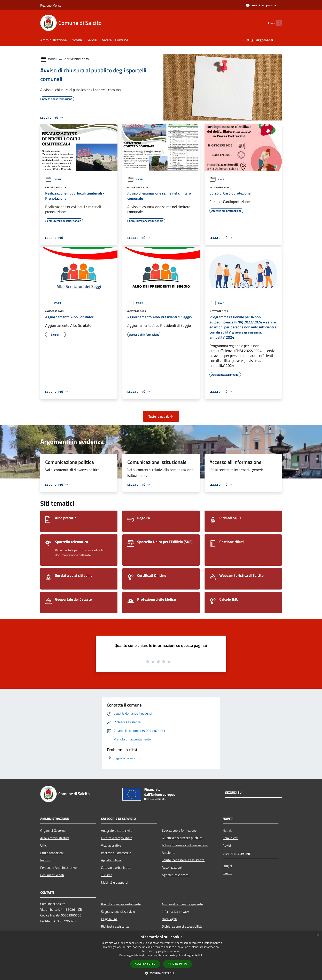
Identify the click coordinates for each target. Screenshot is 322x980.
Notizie (228, 831)
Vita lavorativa (111, 845)
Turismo (107, 875)
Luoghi (227, 866)
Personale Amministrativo (58, 868)
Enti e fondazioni (52, 853)
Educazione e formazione (179, 830)
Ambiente (169, 853)
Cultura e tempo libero (117, 838)
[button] (161, 973)
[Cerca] (277, 23)
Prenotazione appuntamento (121, 904)
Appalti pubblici (112, 860)
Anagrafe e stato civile (117, 831)
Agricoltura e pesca (175, 875)
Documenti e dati (52, 875)
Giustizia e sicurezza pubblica (182, 838)
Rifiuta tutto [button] (178, 964)
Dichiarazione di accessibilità (182, 926)
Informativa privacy (175, 912)
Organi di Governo (53, 831)
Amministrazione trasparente (182, 904)
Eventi (227, 873)
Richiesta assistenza (115, 926)
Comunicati (231, 838)
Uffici (44, 845)
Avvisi (52, 59)
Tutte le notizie (161, 416)
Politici (45, 860)
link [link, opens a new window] (201, 955)
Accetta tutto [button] (145, 964)
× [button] (317, 935)
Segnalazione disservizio (118, 912)
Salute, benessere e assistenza (183, 860)
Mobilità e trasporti (114, 882)
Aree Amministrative (55, 838)
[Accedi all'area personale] (261, 5)
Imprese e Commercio (116, 853)
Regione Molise (51, 5)
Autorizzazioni (172, 867)
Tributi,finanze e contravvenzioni (185, 845)
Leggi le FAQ (110, 919)
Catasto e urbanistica (116, 868)
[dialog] (161, 955)
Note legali (169, 919)
